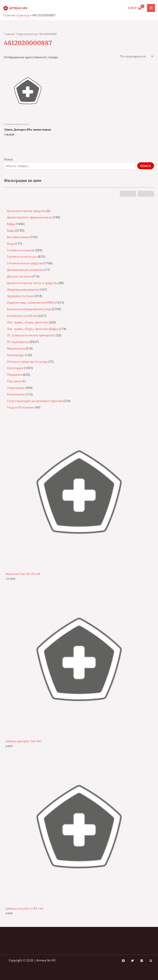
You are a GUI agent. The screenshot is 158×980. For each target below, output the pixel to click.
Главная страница (16, 15)
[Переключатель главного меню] (151, 8)
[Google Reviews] (151, 961)
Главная (9, 34)
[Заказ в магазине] (136, 56)
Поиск (8, 159)
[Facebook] (123, 961)
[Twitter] (132, 961)
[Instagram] (142, 961)
